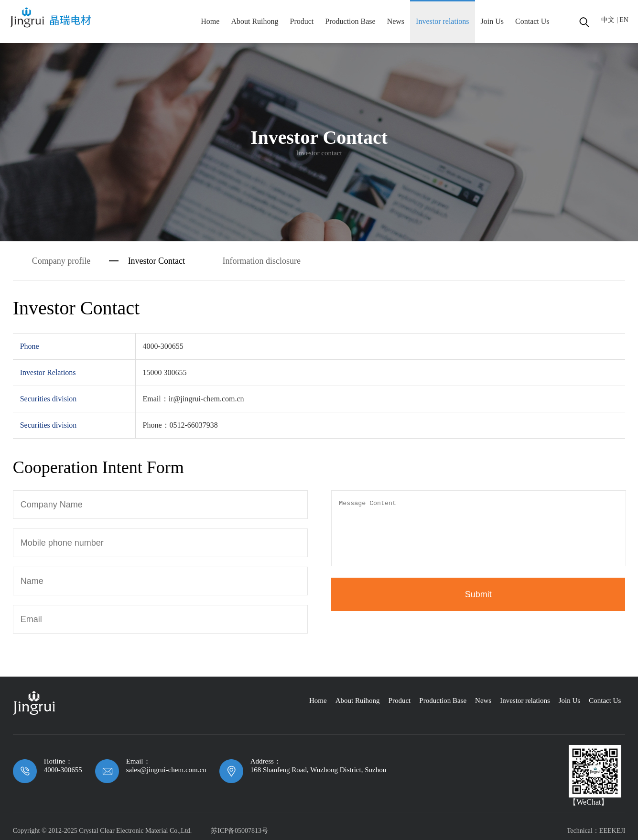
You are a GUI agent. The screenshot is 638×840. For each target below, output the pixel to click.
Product (302, 21)
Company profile (61, 261)
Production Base (350, 21)
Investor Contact (157, 261)
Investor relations (443, 21)
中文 (608, 20)
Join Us (492, 21)
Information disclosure (262, 261)
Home (210, 21)
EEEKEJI (612, 831)
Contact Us (532, 21)
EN (624, 20)
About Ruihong (254, 21)
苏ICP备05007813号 (239, 831)
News (396, 21)
